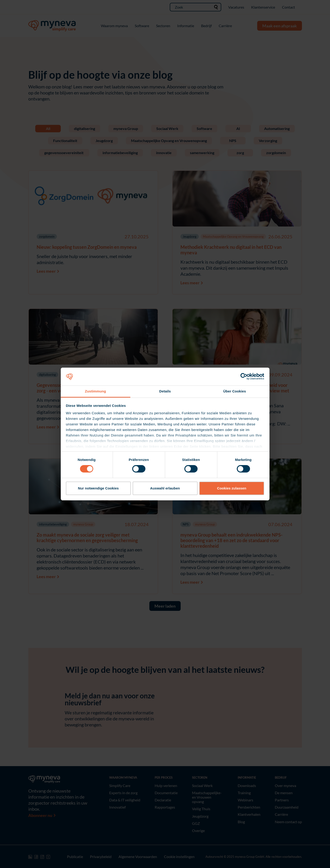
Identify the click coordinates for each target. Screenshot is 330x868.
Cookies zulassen (232, 488)
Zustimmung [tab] (95, 391)
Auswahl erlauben (165, 488)
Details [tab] (165, 391)
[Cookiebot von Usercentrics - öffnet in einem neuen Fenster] (244, 376)
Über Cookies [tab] (235, 391)
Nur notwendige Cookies (98, 488)
